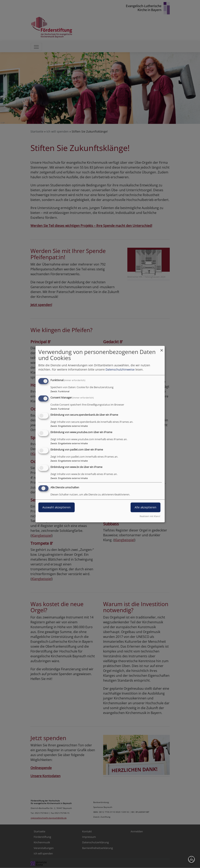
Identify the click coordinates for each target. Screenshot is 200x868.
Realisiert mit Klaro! (150, 516)
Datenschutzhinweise (120, 369)
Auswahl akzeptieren (57, 507)
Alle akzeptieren (146, 507)
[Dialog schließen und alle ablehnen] (162, 348)
